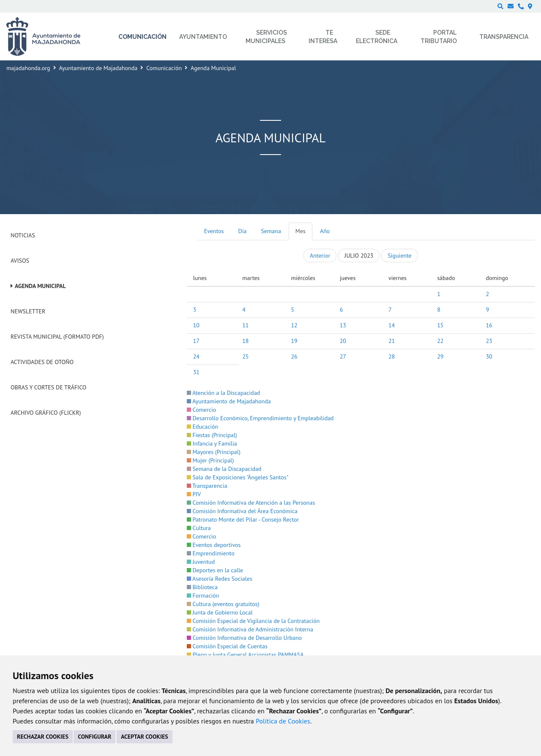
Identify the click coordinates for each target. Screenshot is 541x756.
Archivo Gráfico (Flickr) (46, 413)
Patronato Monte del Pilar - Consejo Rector (243, 519)
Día (243, 231)
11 (245, 325)
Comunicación (164, 68)
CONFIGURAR (94, 737)
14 (392, 325)
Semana (271, 231)
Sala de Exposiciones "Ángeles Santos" (238, 477)
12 (294, 325)
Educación (203, 427)
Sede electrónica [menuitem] (377, 37)
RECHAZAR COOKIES (43, 737)
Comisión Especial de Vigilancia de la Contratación (253, 621)
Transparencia (207, 486)
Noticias (23, 235)
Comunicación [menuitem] (142, 37)
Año (325, 231)
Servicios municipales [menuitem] (266, 37)
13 (343, 325)
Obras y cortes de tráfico (48, 387)
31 (196, 372)
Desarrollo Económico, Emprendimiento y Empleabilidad (260, 418)
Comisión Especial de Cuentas (227, 646)
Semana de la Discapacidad (224, 469)
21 (392, 341)
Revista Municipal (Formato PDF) (57, 337)
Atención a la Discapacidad (224, 393)
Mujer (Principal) (210, 460)
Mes (301, 231)
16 (489, 325)
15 (440, 325)
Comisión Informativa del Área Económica (242, 511)
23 (489, 341)
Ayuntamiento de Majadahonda (98, 68)
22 (440, 341)
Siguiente (399, 256)
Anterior (320, 256)
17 (196, 341)
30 (489, 356)
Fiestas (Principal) (212, 435)
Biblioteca (202, 587)
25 (245, 356)
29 (440, 356)
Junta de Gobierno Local (220, 612)
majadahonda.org (28, 68)
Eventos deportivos (214, 545)
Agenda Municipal (40, 286)
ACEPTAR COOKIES (145, 737)
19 (294, 341)
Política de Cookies (283, 721)
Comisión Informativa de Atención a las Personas (251, 503)
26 (294, 356)
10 (196, 325)
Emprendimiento (211, 553)
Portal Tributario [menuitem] (439, 37)
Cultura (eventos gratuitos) (223, 604)
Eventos (214, 231)
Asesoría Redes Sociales (220, 579)
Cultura (199, 528)
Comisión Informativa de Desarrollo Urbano (244, 638)
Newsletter (28, 311)
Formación (203, 596)
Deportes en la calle (215, 570)
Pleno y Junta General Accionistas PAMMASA (245, 655)
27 (343, 356)
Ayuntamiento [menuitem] (203, 37)
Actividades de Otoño (42, 362)
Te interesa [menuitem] (323, 37)
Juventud (201, 562)
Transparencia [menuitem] (504, 37)
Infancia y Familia (212, 443)
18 (245, 341)
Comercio (202, 410)
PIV (194, 494)
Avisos (20, 261)
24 (196, 356)
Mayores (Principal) (214, 452)
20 (343, 341)
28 (392, 356)
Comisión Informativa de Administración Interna (250, 629)
